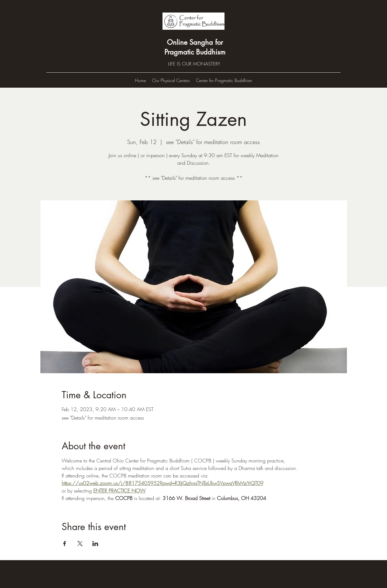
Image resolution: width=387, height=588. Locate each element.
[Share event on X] (80, 544)
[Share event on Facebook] (65, 544)
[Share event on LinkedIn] (95, 544)
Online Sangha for (195, 42)
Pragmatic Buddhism (195, 52)
